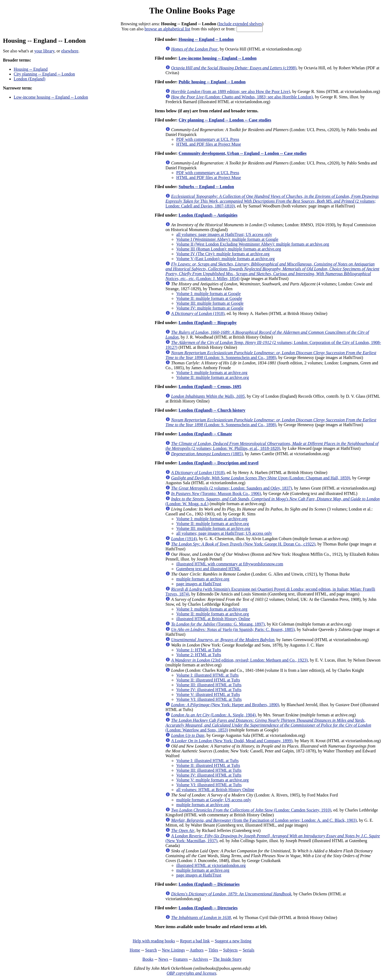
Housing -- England (31, 69)
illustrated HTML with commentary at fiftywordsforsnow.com (230, 564)
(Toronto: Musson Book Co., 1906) (216, 493)
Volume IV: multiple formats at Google (210, 308)
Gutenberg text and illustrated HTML (208, 569)
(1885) (207, 454)
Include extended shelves (240, 24)
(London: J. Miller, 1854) (272, 271)
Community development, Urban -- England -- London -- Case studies (243, 153)
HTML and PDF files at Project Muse (209, 144)
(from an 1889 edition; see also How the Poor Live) (231, 91)
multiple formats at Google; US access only (214, 800)
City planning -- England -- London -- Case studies (225, 120)
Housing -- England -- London (206, 39)
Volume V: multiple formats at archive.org (212, 780)
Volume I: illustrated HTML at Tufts (207, 675)
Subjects (230, 950)
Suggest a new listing (233, 941)
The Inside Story (227, 959)
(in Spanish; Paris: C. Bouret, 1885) (233, 629)
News (163, 959)
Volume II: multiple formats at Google (209, 298)
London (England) (30, 79)
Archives (200, 959)
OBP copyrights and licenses (191, 973)
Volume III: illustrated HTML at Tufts (209, 685)
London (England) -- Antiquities (208, 215)
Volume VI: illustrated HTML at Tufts (209, 699)
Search (151, 950)
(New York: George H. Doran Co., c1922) (243, 544)
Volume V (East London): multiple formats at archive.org (225, 259)
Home (135, 950)
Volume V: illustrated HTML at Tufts (208, 694)
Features (180, 959)
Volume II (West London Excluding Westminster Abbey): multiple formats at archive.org (253, 244)
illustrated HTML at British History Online (213, 619)
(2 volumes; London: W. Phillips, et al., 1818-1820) (272, 446)
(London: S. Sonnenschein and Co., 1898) (271, 355)
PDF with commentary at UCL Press (208, 139)
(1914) (184, 539)
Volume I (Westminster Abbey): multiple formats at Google (227, 239)
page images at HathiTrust (199, 584)
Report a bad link (195, 941)
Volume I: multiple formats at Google (208, 294)
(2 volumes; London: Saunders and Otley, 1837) (231, 488)
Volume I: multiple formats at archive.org (212, 373)
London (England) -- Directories (208, 908)
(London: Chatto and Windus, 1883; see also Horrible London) (242, 97)
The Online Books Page (192, 10)
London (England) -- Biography (208, 323)
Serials (249, 950)
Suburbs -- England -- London (206, 187)
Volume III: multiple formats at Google (210, 303)
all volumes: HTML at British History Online (215, 790)
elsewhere (70, 51)
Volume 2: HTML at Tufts (199, 655)
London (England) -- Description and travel (218, 463)
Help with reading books (154, 941)
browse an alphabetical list (167, 29)
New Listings (173, 950)
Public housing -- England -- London (212, 82)
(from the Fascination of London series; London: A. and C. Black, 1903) (264, 820)
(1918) (198, 313)
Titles (213, 950)
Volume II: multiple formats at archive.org (212, 377)
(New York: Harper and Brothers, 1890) (225, 705)
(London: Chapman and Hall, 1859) (261, 478)
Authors (197, 950)
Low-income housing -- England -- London (51, 97)
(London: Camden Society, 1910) (251, 810)
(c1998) (234, 68)
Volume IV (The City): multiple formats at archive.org (223, 254)
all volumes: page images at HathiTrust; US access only (224, 234)
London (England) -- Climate (205, 434)
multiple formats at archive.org (203, 579)
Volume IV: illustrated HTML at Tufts (209, 690)
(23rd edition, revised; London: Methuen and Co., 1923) (239, 660)
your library (44, 51)
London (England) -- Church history (212, 410)
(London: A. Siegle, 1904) (213, 715)
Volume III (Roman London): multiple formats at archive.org (229, 249)
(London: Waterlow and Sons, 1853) (268, 725)
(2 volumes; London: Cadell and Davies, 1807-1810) (272, 201)
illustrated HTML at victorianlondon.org (211, 865)
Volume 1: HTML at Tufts (199, 650)
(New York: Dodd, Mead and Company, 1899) (232, 741)
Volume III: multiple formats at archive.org (213, 528)
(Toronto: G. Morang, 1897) (218, 624)
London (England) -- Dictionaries (209, 884)
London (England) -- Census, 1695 (210, 387)
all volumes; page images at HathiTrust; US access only (224, 533)
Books (148, 959)
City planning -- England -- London (44, 74)
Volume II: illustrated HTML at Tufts (208, 680)
